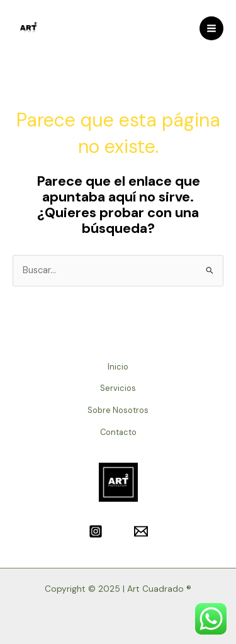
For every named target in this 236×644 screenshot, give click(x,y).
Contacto (118, 432)
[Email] (141, 531)
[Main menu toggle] (211, 28)
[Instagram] (96, 531)
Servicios (118, 388)
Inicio (118, 367)
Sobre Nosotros (118, 410)
